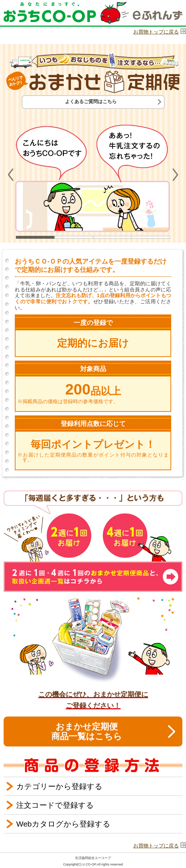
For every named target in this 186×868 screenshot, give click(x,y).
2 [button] (74, 237)
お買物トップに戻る (156, 32)
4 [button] (151, 237)
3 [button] (112, 237)
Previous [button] (11, 175)
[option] (93, 173)
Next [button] (175, 175)
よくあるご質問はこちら (91, 102)
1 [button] (35, 237)
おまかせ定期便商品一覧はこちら (87, 731)
